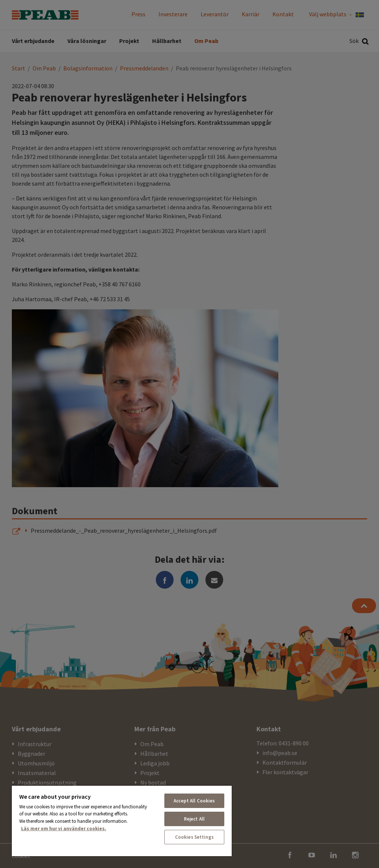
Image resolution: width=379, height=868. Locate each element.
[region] (122, 821)
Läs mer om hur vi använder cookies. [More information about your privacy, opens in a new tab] (64, 829)
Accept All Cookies (194, 801)
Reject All (194, 819)
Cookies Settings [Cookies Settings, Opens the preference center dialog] (194, 837)
